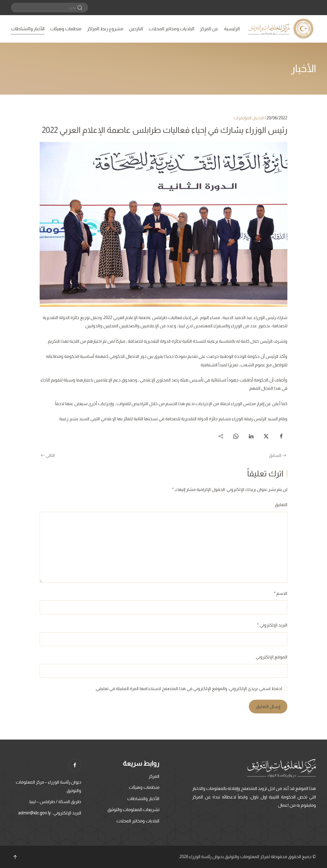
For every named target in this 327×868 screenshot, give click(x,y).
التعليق (281, 505)
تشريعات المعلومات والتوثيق (133, 810)
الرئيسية (232, 29)
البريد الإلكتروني (272, 625)
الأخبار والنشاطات (28, 29)
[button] (15, 857)
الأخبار (303, 68)
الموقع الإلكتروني (272, 657)
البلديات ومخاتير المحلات (171, 29)
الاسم (281, 593)
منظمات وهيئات (66, 29)
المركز (154, 776)
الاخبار (259, 118)
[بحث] (50, 8)
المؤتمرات (242, 118)
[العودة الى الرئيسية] (282, 29)
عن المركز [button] (209, 29)
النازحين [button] (136, 29)
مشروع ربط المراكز (105, 29)
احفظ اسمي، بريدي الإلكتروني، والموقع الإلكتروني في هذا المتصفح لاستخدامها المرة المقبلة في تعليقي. (191, 689)
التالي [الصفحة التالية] (48, 455)
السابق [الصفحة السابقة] (278, 455)
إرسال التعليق (268, 706)
